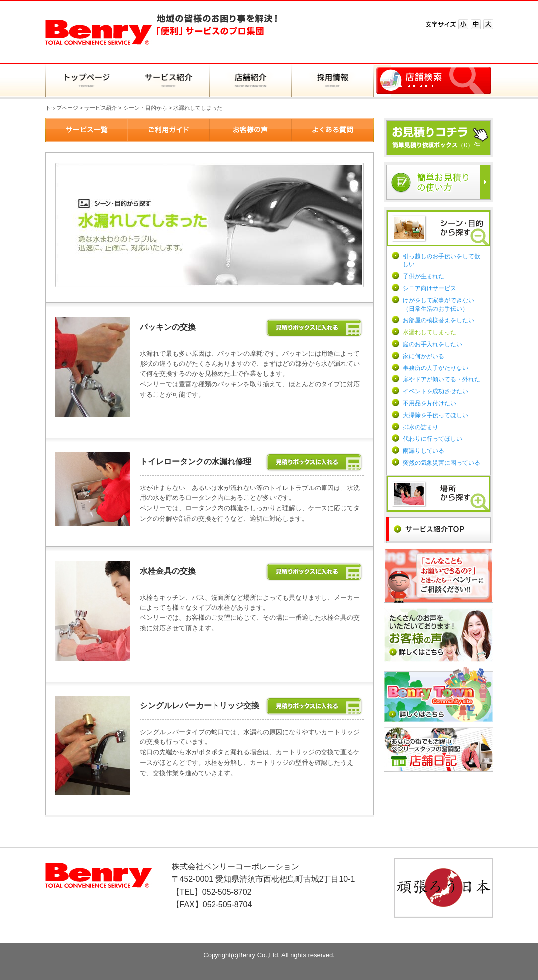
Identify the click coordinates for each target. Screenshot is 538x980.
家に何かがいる (424, 356)
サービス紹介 (101, 108)
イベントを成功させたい (435, 391)
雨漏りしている (424, 451)
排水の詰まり (421, 427)
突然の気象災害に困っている (441, 463)
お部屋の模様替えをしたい (438, 320)
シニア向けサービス (430, 288)
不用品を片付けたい (430, 403)
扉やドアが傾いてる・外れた (441, 379)
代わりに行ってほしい (432, 439)
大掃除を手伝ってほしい (435, 415)
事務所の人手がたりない (435, 368)
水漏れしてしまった (430, 332)
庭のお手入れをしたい (432, 344)
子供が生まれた (424, 276)
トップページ (62, 108)
